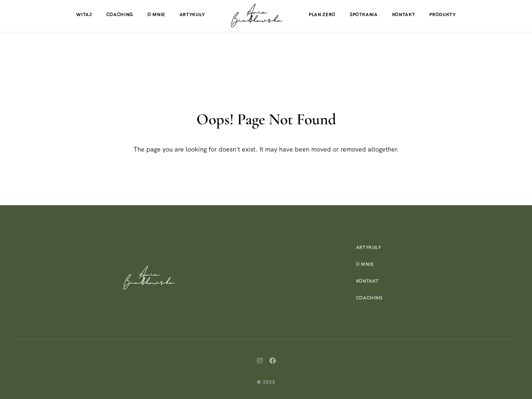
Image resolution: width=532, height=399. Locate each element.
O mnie (156, 15)
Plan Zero (322, 15)
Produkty (442, 15)
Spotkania (364, 15)
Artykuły (192, 15)
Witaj (84, 15)
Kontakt (404, 15)
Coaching (120, 15)
